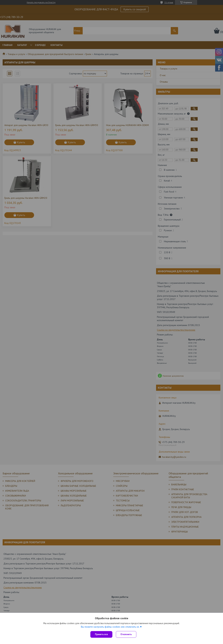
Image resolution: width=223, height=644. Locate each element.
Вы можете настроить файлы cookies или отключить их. (110, 627)
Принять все (101, 634)
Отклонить (126, 634)
